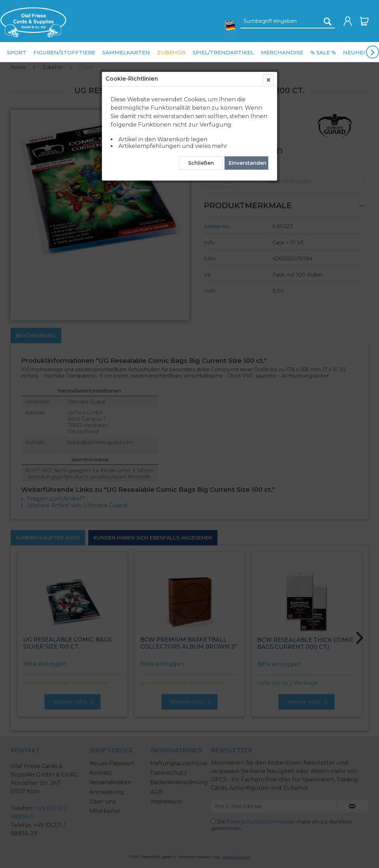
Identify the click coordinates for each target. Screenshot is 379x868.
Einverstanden (248, 163)
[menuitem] (33, 22)
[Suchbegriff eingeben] (288, 21)
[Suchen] (328, 21)
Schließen (201, 163)
